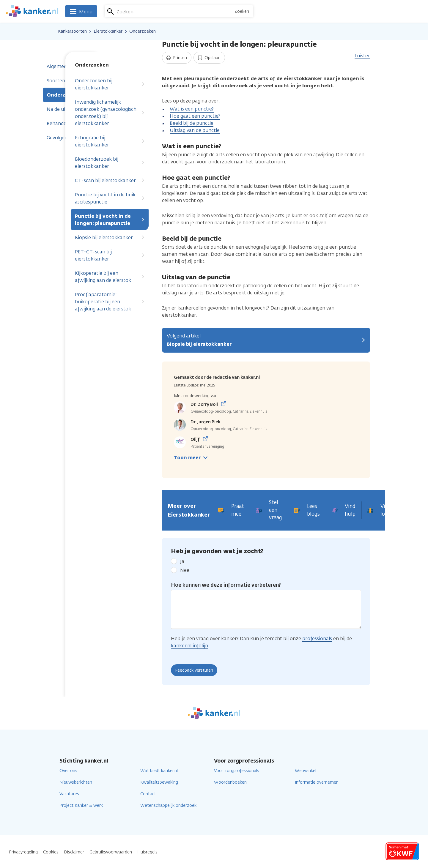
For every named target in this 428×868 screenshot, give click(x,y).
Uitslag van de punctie (195, 130)
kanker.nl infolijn (189, 646)
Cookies (51, 852)
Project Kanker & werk (81, 805)
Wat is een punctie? (192, 109)
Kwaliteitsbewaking (159, 782)
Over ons (68, 771)
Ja (182, 561)
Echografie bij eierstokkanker (110, 141)
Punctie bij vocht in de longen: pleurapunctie (110, 220)
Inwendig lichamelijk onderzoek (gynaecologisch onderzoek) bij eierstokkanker (110, 113)
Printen (177, 58)
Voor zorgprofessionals (237, 771)
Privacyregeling (23, 852)
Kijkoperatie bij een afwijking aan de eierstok (110, 277)
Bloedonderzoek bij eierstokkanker (110, 163)
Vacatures (69, 794)
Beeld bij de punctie (192, 123)
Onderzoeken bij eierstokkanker (110, 84)
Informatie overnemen (317, 782)
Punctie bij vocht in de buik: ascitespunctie (110, 198)
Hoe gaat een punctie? (195, 116)
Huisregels (147, 852)
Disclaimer (74, 852)
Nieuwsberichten (76, 782)
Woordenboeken (230, 782)
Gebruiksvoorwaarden (111, 852)
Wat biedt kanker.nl (159, 771)
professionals (317, 639)
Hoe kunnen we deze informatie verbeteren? (226, 585)
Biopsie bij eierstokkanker (110, 237)
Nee (185, 570)
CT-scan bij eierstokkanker (110, 180)
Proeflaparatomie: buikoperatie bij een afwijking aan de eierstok (110, 302)
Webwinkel (306, 771)
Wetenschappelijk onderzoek (168, 805)
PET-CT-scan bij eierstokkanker (110, 255)
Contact (148, 794)
